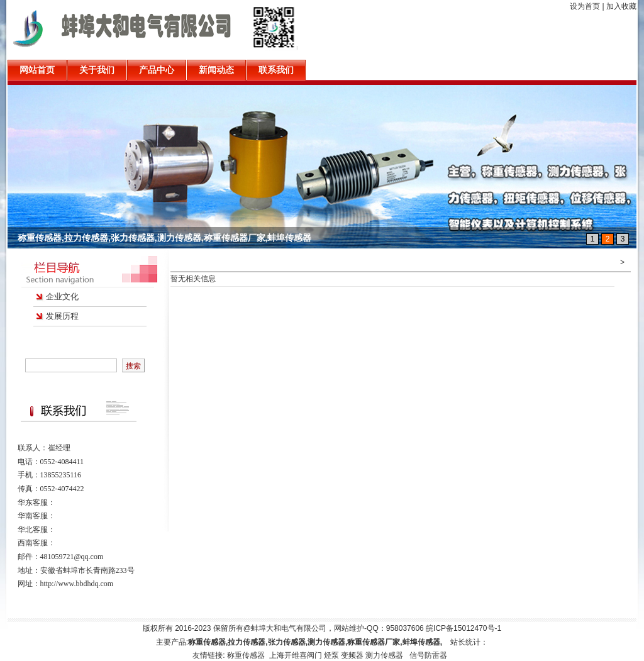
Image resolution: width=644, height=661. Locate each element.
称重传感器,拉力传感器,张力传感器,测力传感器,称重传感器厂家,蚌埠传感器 (164, 238)
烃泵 (331, 655)
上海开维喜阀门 (296, 655)
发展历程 (62, 316)
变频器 (352, 655)
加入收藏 (621, 6)
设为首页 (585, 6)
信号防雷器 (428, 655)
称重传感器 (247, 655)
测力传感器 (384, 655)
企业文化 (62, 297)
